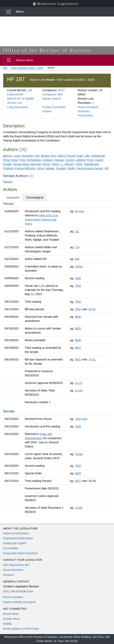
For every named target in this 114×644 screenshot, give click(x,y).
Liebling (80, 160)
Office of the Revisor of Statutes (47, 50)
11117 (79, 383)
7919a (79, 454)
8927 (78, 481)
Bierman (36, 164)
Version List (14, 103)
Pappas (8, 182)
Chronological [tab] (35, 198)
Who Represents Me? (16, 565)
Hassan (59, 160)
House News (11, 614)
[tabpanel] (57, 359)
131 (77, 231)
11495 (79, 508)
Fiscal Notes (85, 115)
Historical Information (16, 533)
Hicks (40, 168)
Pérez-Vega (10, 160)
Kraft (80, 156)
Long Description (17, 107)
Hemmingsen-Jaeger (90, 168)
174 (77, 247)
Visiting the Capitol (15, 543)
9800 (78, 317)
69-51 (92, 309)
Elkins (61, 156)
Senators (9, 575)
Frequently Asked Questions (20, 553)
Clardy (99, 160)
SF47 (61, 90)
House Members (13, 570)
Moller (72, 168)
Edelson (48, 160)
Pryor (90, 160)
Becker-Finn (48, 156)
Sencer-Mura (21, 164)
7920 (78, 466)
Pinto (22, 160)
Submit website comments (19, 602)
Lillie (87, 156)
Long (17, 156)
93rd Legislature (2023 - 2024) (27, 68)
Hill (106, 168)
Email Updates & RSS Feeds (21, 629)
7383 (78, 286)
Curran (70, 160)
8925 (78, 473)
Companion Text (52, 94)
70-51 (92, 359)
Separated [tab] (13, 198)
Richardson (34, 160)
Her (37, 156)
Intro (81, 211)
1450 (78, 278)
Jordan (7, 164)
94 (76, 211)
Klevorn (69, 164)
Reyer (46, 164)
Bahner (7, 156)
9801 (78, 348)
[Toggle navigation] (9, 12)
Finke (79, 164)
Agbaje (50, 168)
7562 (78, 302)
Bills (5, 68)
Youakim (61, 168)
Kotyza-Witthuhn (25, 168)
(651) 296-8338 (13, 591)
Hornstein (27, 156)
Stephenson (91, 164)
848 (77, 259)
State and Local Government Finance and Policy (41, 220)
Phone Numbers (13, 597)
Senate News (11, 619)
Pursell (71, 156)
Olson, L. (57, 164)
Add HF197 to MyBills (20, 99)
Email (30, 591)
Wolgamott (98, 156)
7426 (78, 419)
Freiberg (8, 168)
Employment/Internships (18, 538)
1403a (79, 266)
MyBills (7, 624)
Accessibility (11, 548)
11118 (79, 390)
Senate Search (52, 99)
